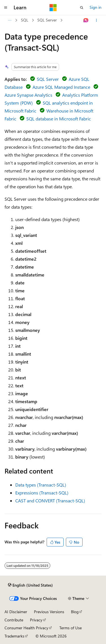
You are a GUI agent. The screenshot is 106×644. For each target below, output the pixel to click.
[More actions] (97, 20)
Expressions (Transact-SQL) (42, 493)
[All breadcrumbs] (9, 20)
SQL (25, 20)
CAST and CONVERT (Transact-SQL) (50, 501)
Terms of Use (71, 628)
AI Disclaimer (16, 612)
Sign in (96, 7)
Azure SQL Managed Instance (61, 87)
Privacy (36, 620)
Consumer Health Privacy (26, 628)
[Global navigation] (6, 8)
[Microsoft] (53, 8)
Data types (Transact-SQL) (41, 485)
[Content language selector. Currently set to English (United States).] (30, 585)
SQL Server (47, 20)
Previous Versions (49, 612)
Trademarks (14, 636)
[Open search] (82, 8)
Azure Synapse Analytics (28, 95)
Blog (75, 612)
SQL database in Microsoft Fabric (59, 119)
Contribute (14, 620)
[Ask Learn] (86, 20)
